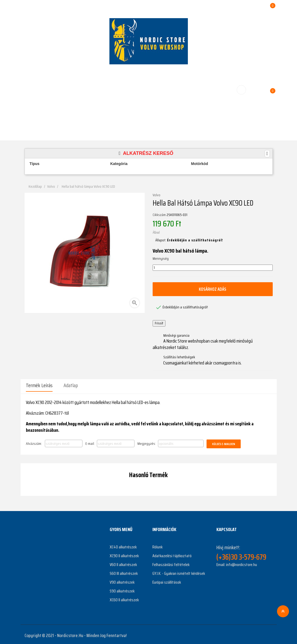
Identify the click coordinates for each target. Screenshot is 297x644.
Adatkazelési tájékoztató (172, 554)
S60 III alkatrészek (124, 571)
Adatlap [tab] (71, 385)
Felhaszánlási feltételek (171, 562)
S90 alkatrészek (122, 589)
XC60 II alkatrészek (124, 598)
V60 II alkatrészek (123, 562)
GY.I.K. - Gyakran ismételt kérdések (179, 571)
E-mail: (90, 441)
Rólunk (157, 545)
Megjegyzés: (147, 441)
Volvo (157, 195)
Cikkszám (159, 215)
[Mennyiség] (213, 268)
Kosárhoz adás (213, 289)
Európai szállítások (167, 580)
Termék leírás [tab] (39, 385)
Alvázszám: (34, 441)
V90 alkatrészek (122, 580)
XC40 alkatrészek (123, 545)
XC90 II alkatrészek (124, 554)
